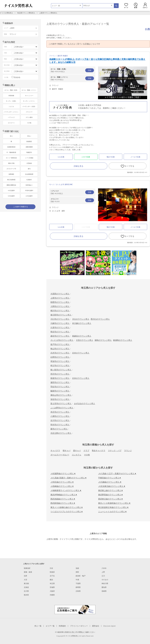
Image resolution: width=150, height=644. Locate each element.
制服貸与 (29, 152)
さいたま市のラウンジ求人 (62, 340)
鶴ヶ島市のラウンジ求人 (61, 370)
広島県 (78, 591)
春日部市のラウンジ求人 (61, 315)
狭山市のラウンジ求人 (60, 349)
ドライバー (29, 112)
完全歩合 (17, 77)
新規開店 (29, 141)
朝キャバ (67, 451)
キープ (126, 5)
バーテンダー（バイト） (11, 112)
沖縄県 (52, 595)
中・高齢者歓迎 (11, 152)
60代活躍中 (29, 196)
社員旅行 (29, 180)
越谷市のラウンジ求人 (60, 336)
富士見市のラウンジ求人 (61, 404)
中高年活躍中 (29, 191)
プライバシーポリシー (79, 626)
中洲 (77, 580)
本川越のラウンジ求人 (82, 323)
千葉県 (78, 583)
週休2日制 (11, 163)
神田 (77, 572)
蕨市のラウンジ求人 (59, 429)
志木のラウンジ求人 (81, 353)
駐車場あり (29, 185)
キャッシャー (29, 96)
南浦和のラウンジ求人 (123, 340)
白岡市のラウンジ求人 (60, 357)
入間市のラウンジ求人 (60, 306)
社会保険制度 (29, 174)
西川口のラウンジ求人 (100, 319)
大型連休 (29, 163)
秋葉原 (52, 572)
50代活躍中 (11, 196)
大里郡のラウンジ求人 (60, 294)
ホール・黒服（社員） (11, 90)
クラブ (86, 451)
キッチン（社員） (11, 101)
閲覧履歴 (136, 5)
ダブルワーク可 (11, 169)
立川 (103, 576)
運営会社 (96, 626)
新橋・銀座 (28, 572)
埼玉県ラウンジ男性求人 (26, 13)
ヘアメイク (11, 117)
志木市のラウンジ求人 (60, 353)
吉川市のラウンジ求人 (60, 420)
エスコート (11, 123)
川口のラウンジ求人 (81, 319)
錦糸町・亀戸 (81, 576)
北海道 (26, 587)
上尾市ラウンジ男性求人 (48, 13)
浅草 (25, 576)
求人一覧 (38, 626)
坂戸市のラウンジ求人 (60, 344)
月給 (72, 70)
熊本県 (26, 595)
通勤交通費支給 (11, 185)
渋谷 (51, 568)
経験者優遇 (29, 147)
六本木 (104, 568)
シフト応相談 (29, 158)
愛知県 (104, 587)
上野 (103, 572)
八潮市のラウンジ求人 (60, 416)
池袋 (77, 568)
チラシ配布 (29, 117)
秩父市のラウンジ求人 (60, 366)
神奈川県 (105, 583)
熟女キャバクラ (99, 451)
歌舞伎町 (27, 568)
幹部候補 (11, 96)
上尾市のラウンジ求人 (60, 298)
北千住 (52, 576)
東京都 (26, 583)
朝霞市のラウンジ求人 (60, 302)
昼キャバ (77, 451)
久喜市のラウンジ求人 (60, 328)
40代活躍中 (11, 191)
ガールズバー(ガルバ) (60, 455)
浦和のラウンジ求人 (103, 340)
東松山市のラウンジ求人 (61, 395)
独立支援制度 (11, 180)
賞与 (29, 169)
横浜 (51, 580)
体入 (11, 136)
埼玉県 (52, 583)
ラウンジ (128, 451)
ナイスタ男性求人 (7, 13)
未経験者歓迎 (11, 147)
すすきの (105, 580)
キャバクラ (55, 451)
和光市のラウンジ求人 (60, 425)
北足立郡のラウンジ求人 (61, 433)
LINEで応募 (86, 157)
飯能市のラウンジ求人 (60, 391)
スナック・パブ (115, 451)
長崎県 (104, 591)
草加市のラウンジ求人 (60, 361)
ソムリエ (11, 106)
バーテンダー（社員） (29, 106)
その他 (87, 455)
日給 (72, 78)
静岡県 (78, 587)
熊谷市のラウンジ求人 (60, 332)
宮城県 (52, 587)
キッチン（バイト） (29, 101)
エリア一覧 (50, 626)
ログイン (145, 5)
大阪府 (52, 591)
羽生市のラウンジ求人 (60, 387)
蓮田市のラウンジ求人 (60, 382)
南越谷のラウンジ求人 (82, 336)
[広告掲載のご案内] (75, 609)
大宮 (25, 580)
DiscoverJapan (110, 626)
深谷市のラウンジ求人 (60, 399)
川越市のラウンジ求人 (60, 323)
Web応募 (61, 157)
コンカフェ (76, 455)
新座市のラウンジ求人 (60, 378)
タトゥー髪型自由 (11, 158)
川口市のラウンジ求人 (60, 319)
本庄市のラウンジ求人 (60, 412)
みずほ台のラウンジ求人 (85, 404)
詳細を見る (79, 166)
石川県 (26, 591)
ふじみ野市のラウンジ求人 (62, 408)
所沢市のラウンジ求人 (60, 374)
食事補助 (11, 174)
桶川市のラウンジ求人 (60, 311)
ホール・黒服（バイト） (29, 90)
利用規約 (62, 626)
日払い (29, 136)
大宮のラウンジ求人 (85, 340)
